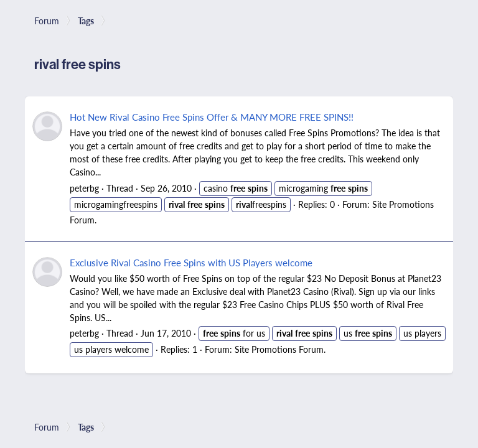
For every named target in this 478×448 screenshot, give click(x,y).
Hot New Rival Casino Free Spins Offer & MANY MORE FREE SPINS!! (212, 117)
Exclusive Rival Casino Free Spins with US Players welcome (191, 262)
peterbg (84, 188)
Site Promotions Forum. (280, 349)
